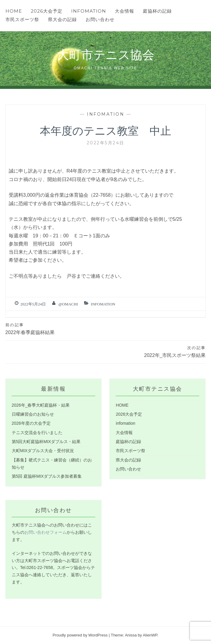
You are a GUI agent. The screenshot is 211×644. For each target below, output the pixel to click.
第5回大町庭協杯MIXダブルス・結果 (46, 442)
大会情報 (124, 11)
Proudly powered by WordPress (80, 635)
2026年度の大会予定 (31, 423)
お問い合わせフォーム (46, 532)
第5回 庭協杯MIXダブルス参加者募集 (47, 476)
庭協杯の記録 (157, 11)
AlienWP (150, 635)
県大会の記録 (62, 19)
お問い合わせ (100, 19)
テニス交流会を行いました (37, 433)
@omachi (68, 304)
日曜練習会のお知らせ (33, 414)
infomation (89, 11)
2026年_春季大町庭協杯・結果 (41, 405)
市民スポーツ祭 (22, 19)
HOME (14, 11)
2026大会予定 (47, 11)
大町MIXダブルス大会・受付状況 (43, 451)
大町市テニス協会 (106, 54)
